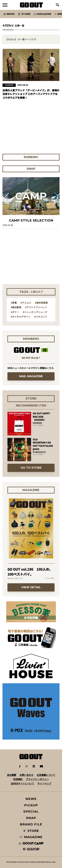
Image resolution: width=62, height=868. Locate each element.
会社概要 (12, 775)
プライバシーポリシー (37, 779)
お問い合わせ (26, 775)
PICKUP (31, 805)
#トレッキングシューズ (35, 312)
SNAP (31, 818)
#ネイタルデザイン (21, 317)
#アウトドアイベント (36, 307)
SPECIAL (31, 811)
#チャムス (26, 303)
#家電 (14, 303)
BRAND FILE (31, 824)
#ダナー (15, 312)
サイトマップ (44, 783)
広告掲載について (46, 775)
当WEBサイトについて (22, 783)
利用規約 (18, 779)
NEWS (31, 799)
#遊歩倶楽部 (41, 303)
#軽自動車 (16, 307)
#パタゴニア (41, 317)
